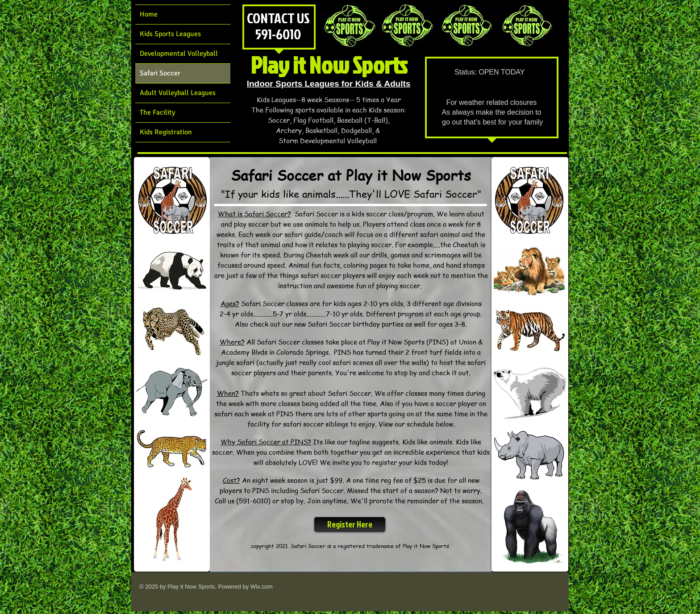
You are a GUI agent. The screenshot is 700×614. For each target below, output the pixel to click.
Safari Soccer (160, 73)
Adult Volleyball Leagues (178, 93)
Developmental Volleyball (179, 54)
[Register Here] (350, 525)
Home (149, 14)
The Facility (157, 112)
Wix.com (262, 587)
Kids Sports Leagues (170, 34)
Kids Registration (166, 132)
